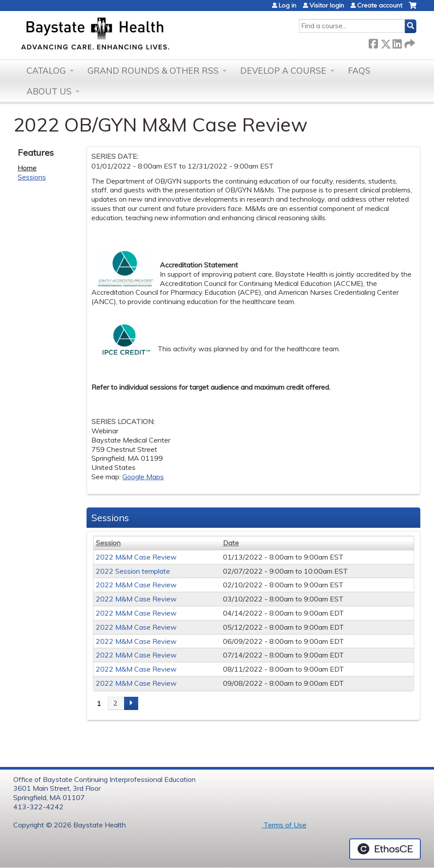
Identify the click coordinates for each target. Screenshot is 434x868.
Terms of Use (284, 825)
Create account (380, 5)
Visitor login (327, 5)
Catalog (46, 71)
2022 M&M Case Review (136, 557)
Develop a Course (283, 71)
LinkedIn (397, 42)
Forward (409, 42)
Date (231, 543)
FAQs (359, 71)
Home (27, 168)
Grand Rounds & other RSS (153, 71)
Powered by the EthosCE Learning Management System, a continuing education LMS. (385, 849)
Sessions (32, 177)
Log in (287, 5)
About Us (49, 91)
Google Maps (143, 477)
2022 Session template (133, 571)
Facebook (373, 42)
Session (108, 543)
